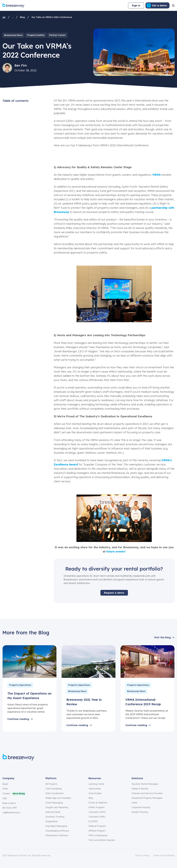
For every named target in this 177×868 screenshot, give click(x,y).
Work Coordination (55, 793)
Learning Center (96, 784)
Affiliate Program (97, 831)
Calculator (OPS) (97, 812)
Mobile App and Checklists (58, 798)
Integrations (52, 821)
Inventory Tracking (55, 817)
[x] (19, 767)
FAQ (5, 798)
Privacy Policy (142, 855)
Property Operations (20, 685)
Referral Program (97, 826)
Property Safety (36, 35)
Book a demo (9, 803)
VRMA (156, 175)
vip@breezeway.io (11, 812)
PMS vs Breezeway (98, 835)
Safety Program (96, 807)
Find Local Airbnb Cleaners (102, 840)
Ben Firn (21, 65)
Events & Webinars (98, 803)
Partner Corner (57, 35)
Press (5, 789)
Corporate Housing (141, 807)
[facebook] (4, 767)
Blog (22, 17)
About (5, 784)
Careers (6, 793)
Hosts (134, 803)
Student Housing (140, 812)
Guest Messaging (54, 803)
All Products (51, 784)
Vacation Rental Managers (145, 784)
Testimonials (95, 789)
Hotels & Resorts (140, 789)
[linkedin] (26, 767)
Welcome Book (53, 812)
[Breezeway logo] (18, 757)
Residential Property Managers (147, 798)
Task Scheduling (54, 789)
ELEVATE (93, 821)
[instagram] (11, 767)
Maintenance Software (57, 835)
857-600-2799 (9, 808)
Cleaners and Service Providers (147, 793)
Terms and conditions (164, 855)
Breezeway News (13, 35)
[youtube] (33, 767)
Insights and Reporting (57, 807)
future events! (116, 551)
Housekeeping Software (57, 831)
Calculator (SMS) (97, 817)
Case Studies (95, 793)
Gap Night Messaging (56, 826)
